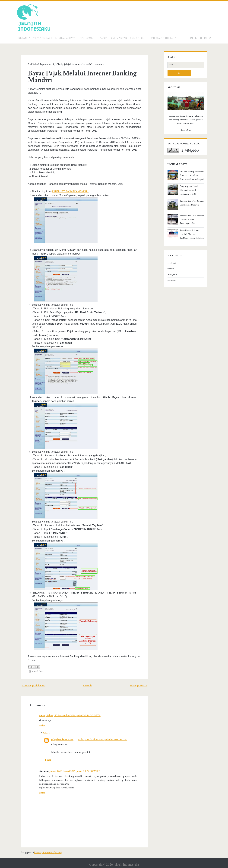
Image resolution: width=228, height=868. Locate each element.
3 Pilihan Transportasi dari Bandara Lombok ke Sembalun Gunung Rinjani (190, 182)
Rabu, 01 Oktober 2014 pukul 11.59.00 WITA (99, 736)
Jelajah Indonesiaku (126, 857)
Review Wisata (65, 38)
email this (32, 668)
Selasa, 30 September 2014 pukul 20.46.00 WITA (70, 712)
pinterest (168, 287)
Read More (186, 137)
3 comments (94, 64)
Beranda (24, 38)
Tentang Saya (43, 38)
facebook (168, 270)
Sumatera (137, 38)
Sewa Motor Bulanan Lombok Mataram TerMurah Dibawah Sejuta (190, 241)
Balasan (43, 729)
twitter (167, 276)
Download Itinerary (161, 38)
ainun (39, 712)
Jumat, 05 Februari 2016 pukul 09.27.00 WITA (71, 767)
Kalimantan (119, 38)
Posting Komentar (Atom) (44, 845)
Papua (104, 38)
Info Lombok (88, 38)
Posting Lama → (142, 682)
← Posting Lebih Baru (30, 682)
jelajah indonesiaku (59, 736)
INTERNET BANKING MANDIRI (67, 191)
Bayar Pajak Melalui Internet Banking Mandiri (79, 77)
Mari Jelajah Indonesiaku (117, 865)
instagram (169, 281)
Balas (39, 722)
